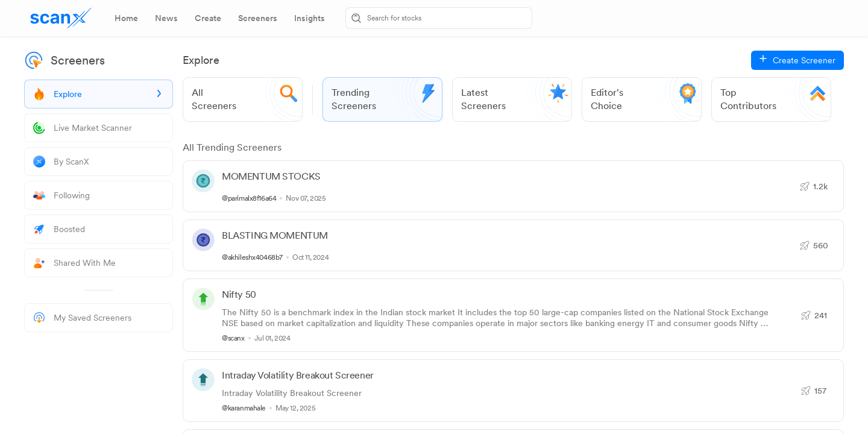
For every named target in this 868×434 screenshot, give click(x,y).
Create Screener (804, 60)
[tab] (126, 18)
